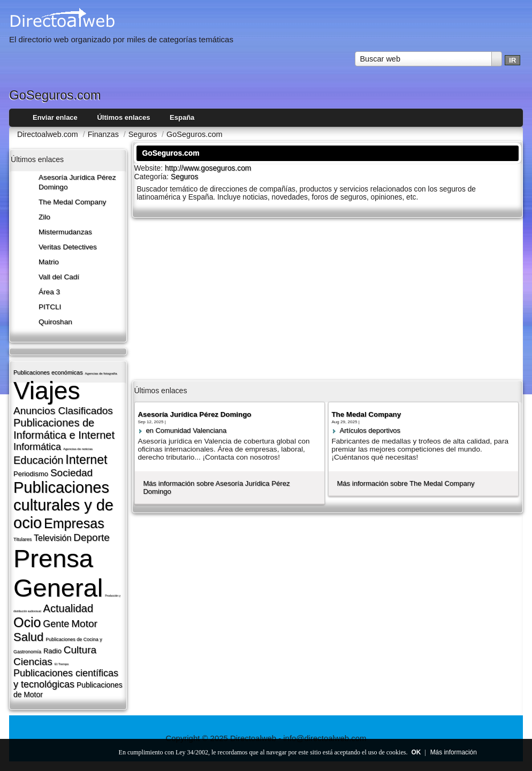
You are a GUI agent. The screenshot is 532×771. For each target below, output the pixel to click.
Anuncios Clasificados (63, 411)
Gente (56, 624)
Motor (84, 624)
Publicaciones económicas (48, 372)
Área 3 (49, 292)
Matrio (49, 262)
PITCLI (50, 307)
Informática (37, 447)
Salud (28, 637)
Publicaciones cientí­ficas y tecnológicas (66, 679)
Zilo (44, 217)
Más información (454, 752)
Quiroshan (55, 322)
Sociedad (71, 473)
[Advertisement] (328, 298)
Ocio (27, 622)
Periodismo (31, 474)
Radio (52, 651)
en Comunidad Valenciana (186, 430)
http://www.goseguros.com (208, 168)
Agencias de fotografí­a (101, 373)
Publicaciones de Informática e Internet (64, 429)
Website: (149, 168)
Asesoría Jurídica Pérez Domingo (194, 414)
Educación (38, 460)
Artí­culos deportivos (370, 430)
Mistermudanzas (65, 232)
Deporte (92, 537)
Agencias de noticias (78, 449)
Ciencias (33, 662)
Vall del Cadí (59, 277)
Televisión (52, 538)
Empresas (74, 523)
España (182, 117)
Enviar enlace (55, 117)
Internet (86, 460)
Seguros (184, 177)
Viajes (47, 391)
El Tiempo (62, 664)
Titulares (22, 539)
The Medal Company (72, 202)
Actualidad (68, 608)
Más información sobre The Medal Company (405, 483)
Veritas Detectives (68, 247)
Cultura (80, 650)
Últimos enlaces (123, 117)
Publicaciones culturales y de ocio (63, 505)
